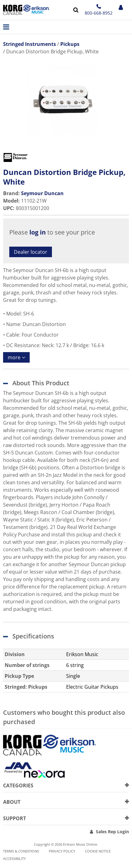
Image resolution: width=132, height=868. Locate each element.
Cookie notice (98, 851)
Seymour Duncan (42, 193)
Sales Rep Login (112, 832)
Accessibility (14, 859)
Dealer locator (31, 252)
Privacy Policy (62, 851)
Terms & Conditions (21, 851)
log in (38, 232)
